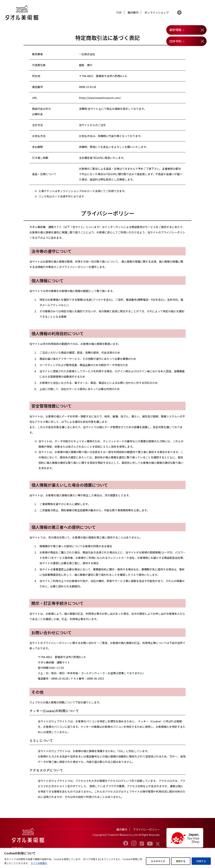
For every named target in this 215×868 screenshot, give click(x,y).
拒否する (181, 861)
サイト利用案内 (39, 863)
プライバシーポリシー (146, 829)
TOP (119, 12)
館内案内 (133, 12)
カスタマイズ (158, 861)
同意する (201, 861)
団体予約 (175, 41)
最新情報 (175, 30)
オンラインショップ (157, 12)
